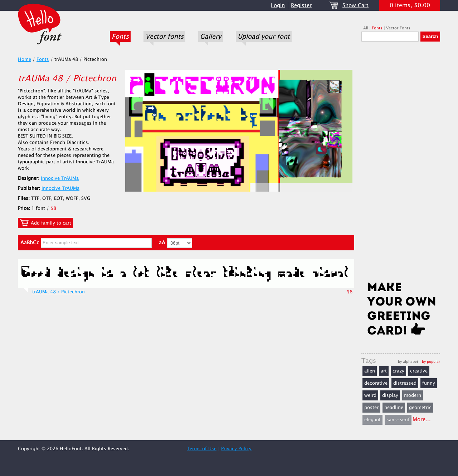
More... (422, 420)
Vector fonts (164, 37)
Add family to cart (45, 223)
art (384, 371)
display (390, 395)
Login (278, 6)
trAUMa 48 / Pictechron (59, 292)
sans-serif (398, 420)
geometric (420, 408)
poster (371, 408)
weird (370, 395)
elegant (372, 420)
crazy (398, 371)
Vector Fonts (398, 28)
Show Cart (355, 6)
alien (370, 371)
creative (419, 371)
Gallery (211, 37)
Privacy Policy (236, 449)
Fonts (120, 37)
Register (301, 6)
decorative (376, 383)
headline (394, 408)
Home (25, 59)
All (366, 28)
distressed (405, 383)
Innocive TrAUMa (60, 178)
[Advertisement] (401, 164)
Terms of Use (202, 449)
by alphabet (408, 362)
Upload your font (264, 37)
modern (413, 395)
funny (429, 383)
